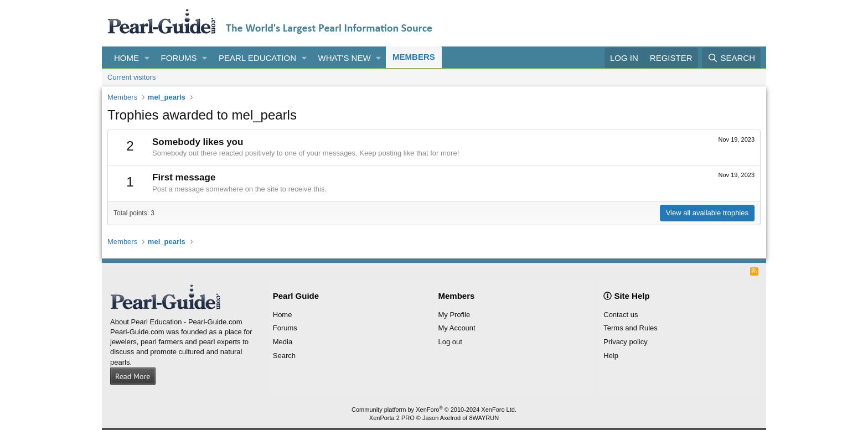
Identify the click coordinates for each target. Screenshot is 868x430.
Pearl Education (257, 58)
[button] (147, 58)
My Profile (454, 315)
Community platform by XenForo (434, 410)
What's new (345, 58)
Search (284, 356)
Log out (450, 342)
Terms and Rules (631, 328)
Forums (179, 58)
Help (611, 356)
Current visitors (131, 77)
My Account (457, 328)
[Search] (731, 58)
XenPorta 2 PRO (392, 418)
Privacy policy (625, 342)
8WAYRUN (484, 418)
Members (414, 57)
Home (126, 58)
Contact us (621, 315)
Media (283, 342)
